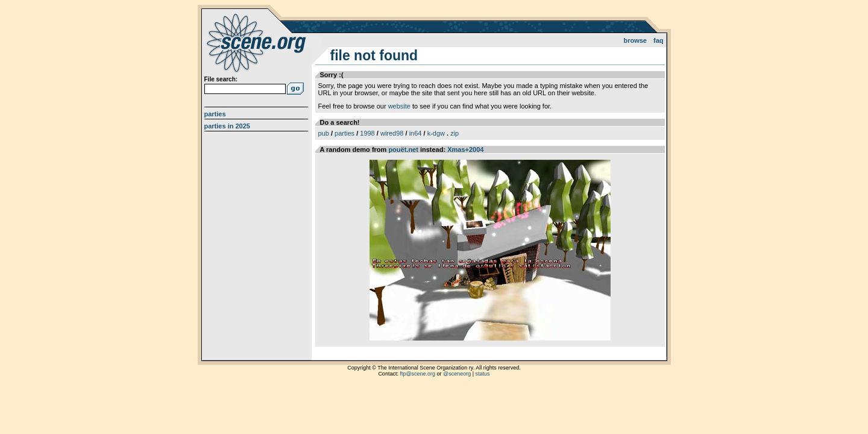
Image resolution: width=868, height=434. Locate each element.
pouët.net (403, 149)
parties (344, 133)
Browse (635, 40)
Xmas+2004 (465, 149)
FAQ (659, 40)
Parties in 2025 (227, 126)
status (483, 374)
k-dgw (436, 133)
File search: (221, 79)
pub (324, 133)
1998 (367, 133)
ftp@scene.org (417, 374)
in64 (416, 133)
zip (454, 133)
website (399, 106)
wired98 (392, 133)
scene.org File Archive (258, 42)
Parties (215, 114)
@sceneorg (457, 374)
